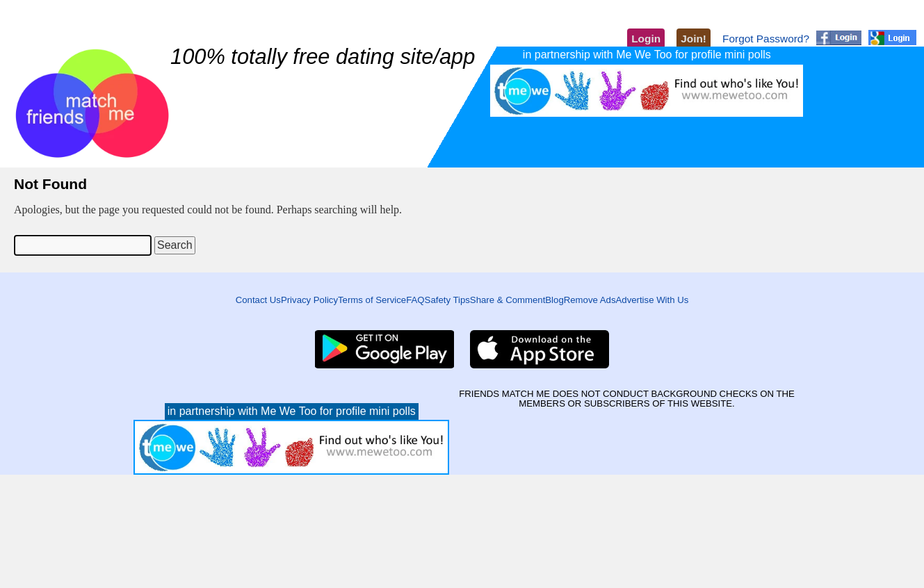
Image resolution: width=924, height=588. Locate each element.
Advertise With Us (653, 300)
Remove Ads (590, 300)
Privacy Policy (309, 300)
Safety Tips (447, 300)
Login (646, 39)
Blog (554, 300)
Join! (694, 39)
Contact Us (258, 300)
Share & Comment (508, 300)
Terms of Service (372, 300)
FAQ (415, 300)
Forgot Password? (766, 39)
